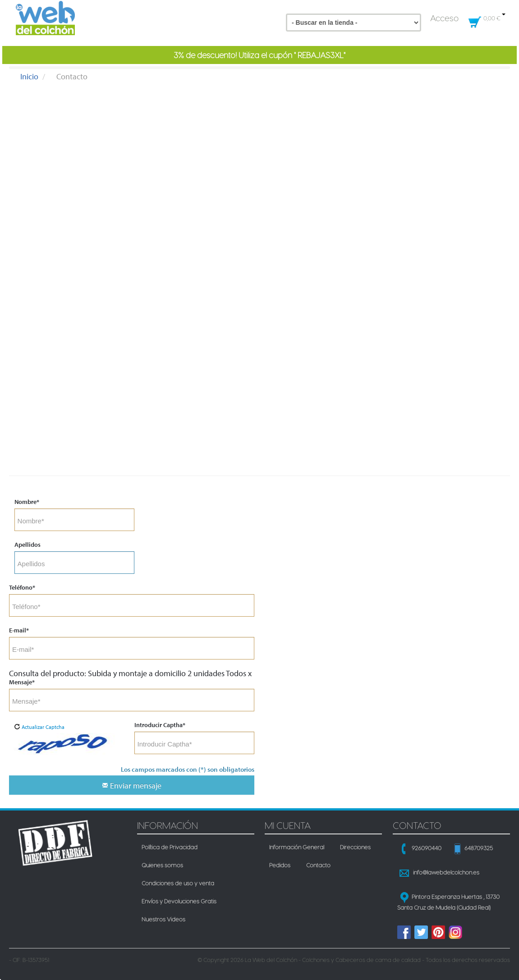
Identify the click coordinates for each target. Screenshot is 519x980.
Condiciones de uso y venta (178, 882)
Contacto (318, 864)
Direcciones (355, 846)
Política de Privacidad (170, 846)
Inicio (29, 76)
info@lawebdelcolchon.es (446, 872)
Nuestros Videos (163, 918)
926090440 (427, 848)
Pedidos (280, 864)
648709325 (479, 848)
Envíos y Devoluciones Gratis (179, 900)
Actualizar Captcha (39, 727)
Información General (297, 846)
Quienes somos (162, 864)
